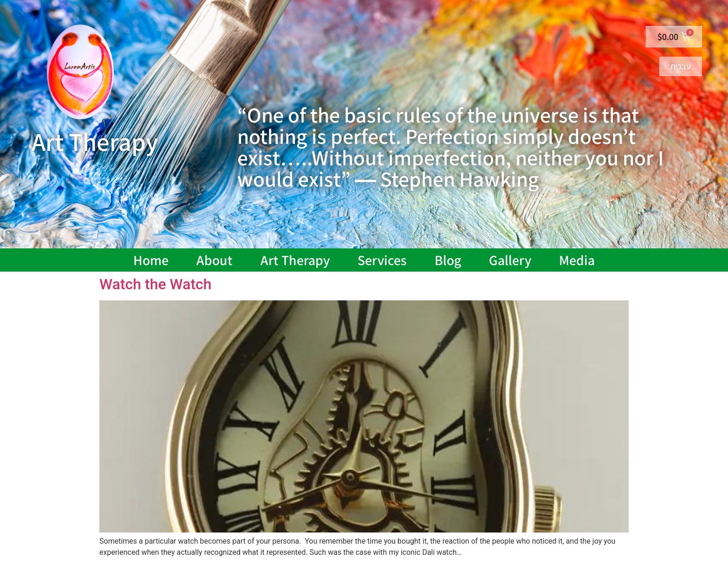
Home (151, 260)
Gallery (510, 260)
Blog (448, 260)
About (214, 260)
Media (577, 260)
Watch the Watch (156, 284)
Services (382, 260)
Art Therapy (295, 260)
